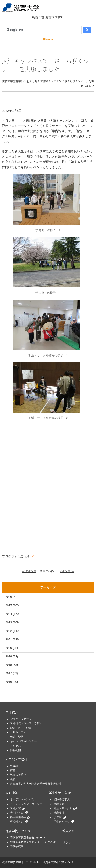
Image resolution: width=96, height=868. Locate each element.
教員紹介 (69, 831)
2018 (9, 665)
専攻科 (14, 766)
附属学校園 (17, 846)
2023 (9, 622)
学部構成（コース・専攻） (26, 723)
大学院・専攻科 (16, 759)
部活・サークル (63, 808)
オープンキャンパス (22, 799)
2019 (9, 656)
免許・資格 (17, 737)
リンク (67, 842)
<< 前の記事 (29, 571)
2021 (9, 639)
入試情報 (12, 793)
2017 (9, 673)
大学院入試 (17, 813)
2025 (9, 605)
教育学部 (38, 17)
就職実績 (59, 804)
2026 (9, 597)
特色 (13, 770)
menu (48, 39)
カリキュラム (18, 732)
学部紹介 (12, 712)
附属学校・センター (19, 831)
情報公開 (15, 750)
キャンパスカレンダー (23, 741)
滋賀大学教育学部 (13, 862)
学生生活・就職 (60, 793)
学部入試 (15, 808)
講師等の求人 (62, 799)
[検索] (42, 30)
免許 (13, 779)
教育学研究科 (55, 17)
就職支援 (59, 813)
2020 (9, 648)
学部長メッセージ (21, 719)
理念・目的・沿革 (21, 728)
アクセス (15, 746)
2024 (9, 614)
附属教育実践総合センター (26, 838)
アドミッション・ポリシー (26, 804)
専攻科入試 (17, 822)
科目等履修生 (18, 817)
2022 (9, 631)
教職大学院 (17, 775)
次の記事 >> (67, 571)
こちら (25, 556)
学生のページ (62, 822)
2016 (9, 682)
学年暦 (58, 817)
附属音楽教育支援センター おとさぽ (33, 842)
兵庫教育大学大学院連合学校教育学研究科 (35, 784)
